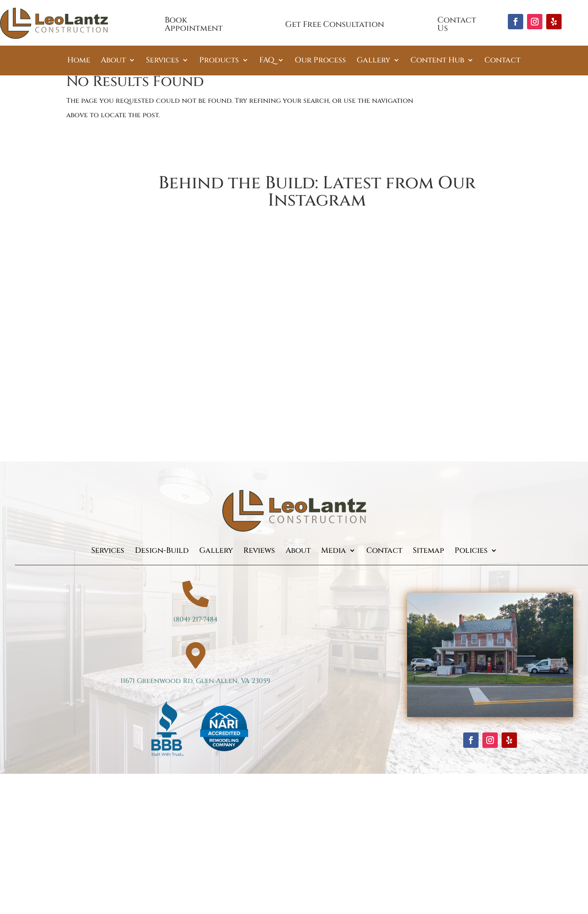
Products (219, 61)
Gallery (373, 61)
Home (79, 61)
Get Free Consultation (335, 24)
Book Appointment (194, 24)
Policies (471, 551)
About (113, 61)
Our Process (320, 61)
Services (162, 61)
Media (334, 551)
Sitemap (428, 551)
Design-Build (162, 551)
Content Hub (437, 61)
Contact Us (457, 24)
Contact (502, 61)
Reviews (259, 551)
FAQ (267, 61)
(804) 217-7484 (195, 619)
